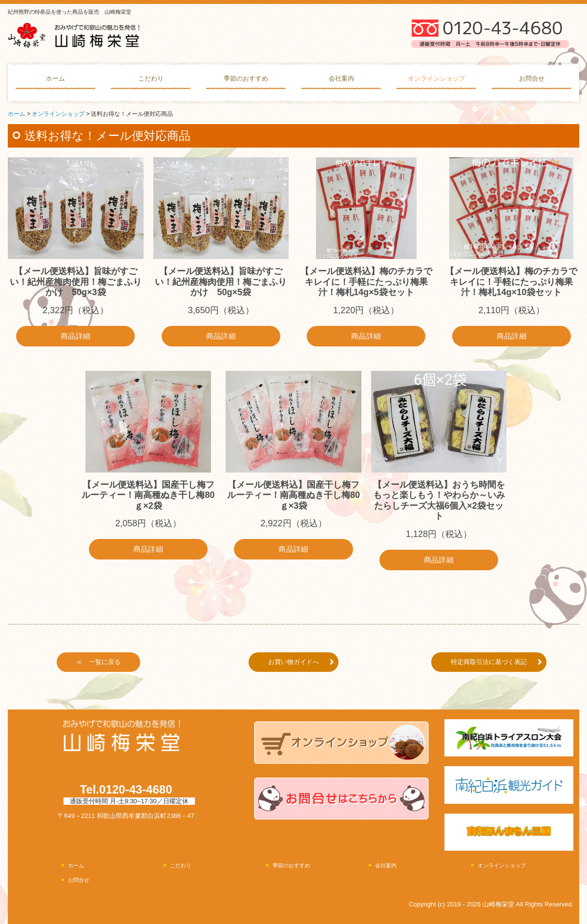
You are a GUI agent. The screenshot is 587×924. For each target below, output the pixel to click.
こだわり (151, 78)
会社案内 (341, 78)
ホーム (55, 78)
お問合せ (532, 78)
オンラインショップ (436, 78)
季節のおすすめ (246, 78)
